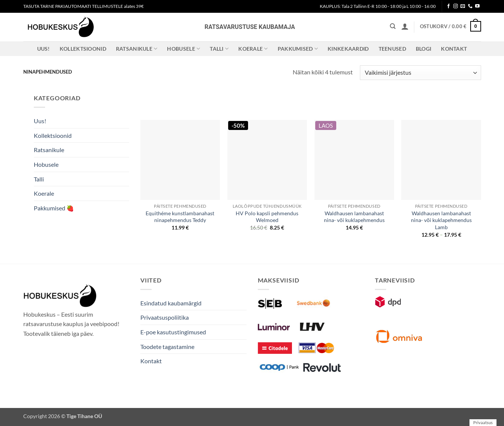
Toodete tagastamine (167, 347)
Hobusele (184, 49)
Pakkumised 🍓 (54, 208)
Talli (219, 49)
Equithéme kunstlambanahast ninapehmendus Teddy (180, 217)
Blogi (424, 49)
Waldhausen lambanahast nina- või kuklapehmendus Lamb (441, 220)
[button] (405, 26)
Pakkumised (298, 49)
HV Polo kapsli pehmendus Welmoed (267, 217)
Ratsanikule (137, 49)
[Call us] (470, 6)
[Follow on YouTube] (477, 6)
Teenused (392, 49)
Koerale (253, 49)
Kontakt (454, 49)
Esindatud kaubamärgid (171, 303)
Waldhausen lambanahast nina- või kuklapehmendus (354, 217)
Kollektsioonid (83, 49)
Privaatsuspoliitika (165, 317)
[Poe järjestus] (420, 73)
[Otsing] (393, 26)
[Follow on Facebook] (448, 6)
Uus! (44, 49)
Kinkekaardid (348, 49)
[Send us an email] (463, 6)
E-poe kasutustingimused (173, 332)
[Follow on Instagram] (456, 6)
